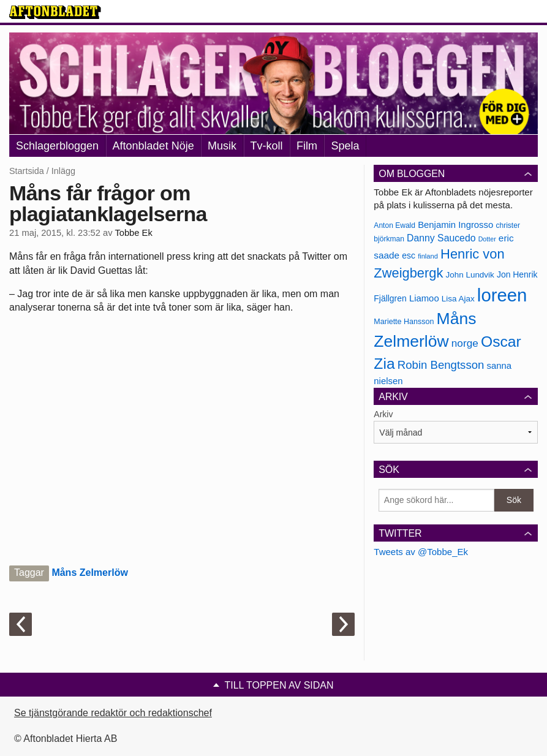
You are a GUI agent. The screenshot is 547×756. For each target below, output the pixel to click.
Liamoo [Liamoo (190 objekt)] (424, 298)
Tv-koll (267, 146)
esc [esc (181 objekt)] (409, 255)
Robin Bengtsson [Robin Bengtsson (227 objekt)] (441, 365)
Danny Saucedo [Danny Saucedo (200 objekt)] (441, 238)
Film (307, 146)
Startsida (27, 171)
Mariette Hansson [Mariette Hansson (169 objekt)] (404, 322)
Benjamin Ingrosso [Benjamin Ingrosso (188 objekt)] (455, 225)
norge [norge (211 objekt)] (465, 343)
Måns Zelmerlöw (89, 573)
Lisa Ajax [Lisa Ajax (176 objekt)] (458, 299)
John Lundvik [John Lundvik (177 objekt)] (470, 275)
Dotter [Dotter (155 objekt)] (487, 239)
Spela (345, 146)
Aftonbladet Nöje (153, 146)
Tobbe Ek (133, 233)
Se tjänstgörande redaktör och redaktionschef (113, 713)
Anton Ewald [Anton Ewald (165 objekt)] (394, 225)
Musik (222, 146)
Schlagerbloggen (57, 146)
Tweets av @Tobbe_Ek (421, 552)
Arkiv (383, 414)
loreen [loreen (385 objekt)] (502, 295)
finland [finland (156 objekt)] (428, 256)
